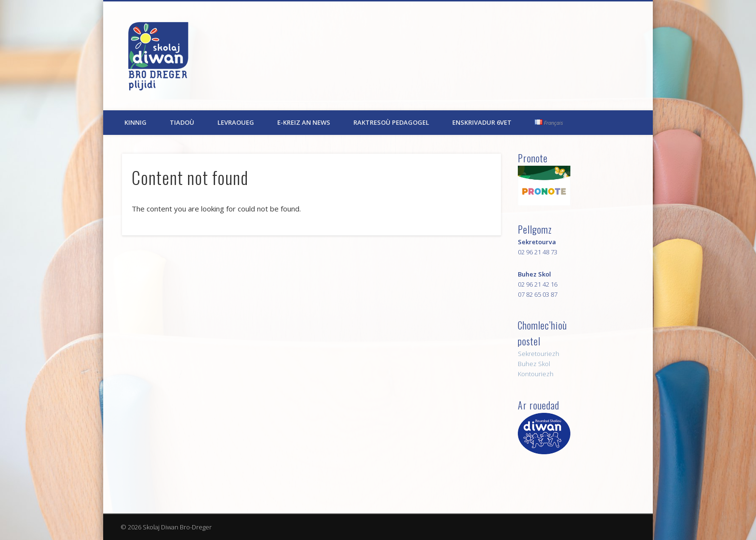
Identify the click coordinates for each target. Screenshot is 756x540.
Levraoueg (236, 122)
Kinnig (135, 122)
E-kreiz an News (304, 122)
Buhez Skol (534, 364)
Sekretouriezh (539, 354)
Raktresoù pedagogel (391, 122)
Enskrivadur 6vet (482, 122)
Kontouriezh (536, 374)
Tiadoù (182, 122)
